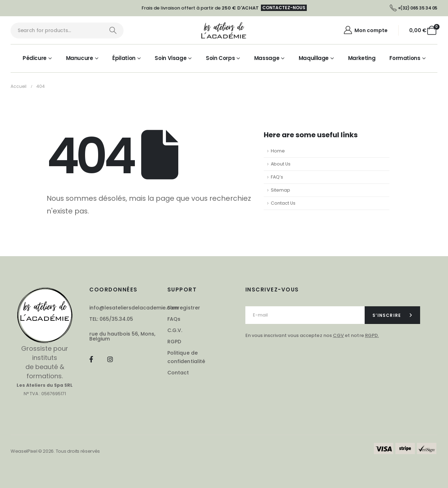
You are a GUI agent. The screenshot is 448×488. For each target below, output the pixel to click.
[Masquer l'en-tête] (224, 30)
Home (278, 151)
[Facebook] (91, 359)
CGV (338, 335)
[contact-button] (392, 315)
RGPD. (372, 335)
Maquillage (314, 58)
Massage (267, 58)
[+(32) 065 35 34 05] (414, 8)
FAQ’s (277, 177)
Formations (405, 58)
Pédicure (35, 58)
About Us (281, 164)
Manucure (80, 58)
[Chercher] (113, 31)
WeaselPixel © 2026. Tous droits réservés (55, 451)
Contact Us (283, 203)
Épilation (124, 58)
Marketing (362, 58)
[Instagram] (110, 359)
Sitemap (280, 190)
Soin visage (171, 58)
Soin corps (220, 58)
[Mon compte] (365, 30)
